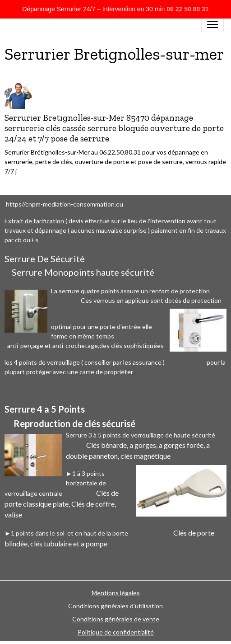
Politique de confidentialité (116, 632)
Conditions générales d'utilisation (115, 606)
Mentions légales (116, 593)
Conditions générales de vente (116, 619)
